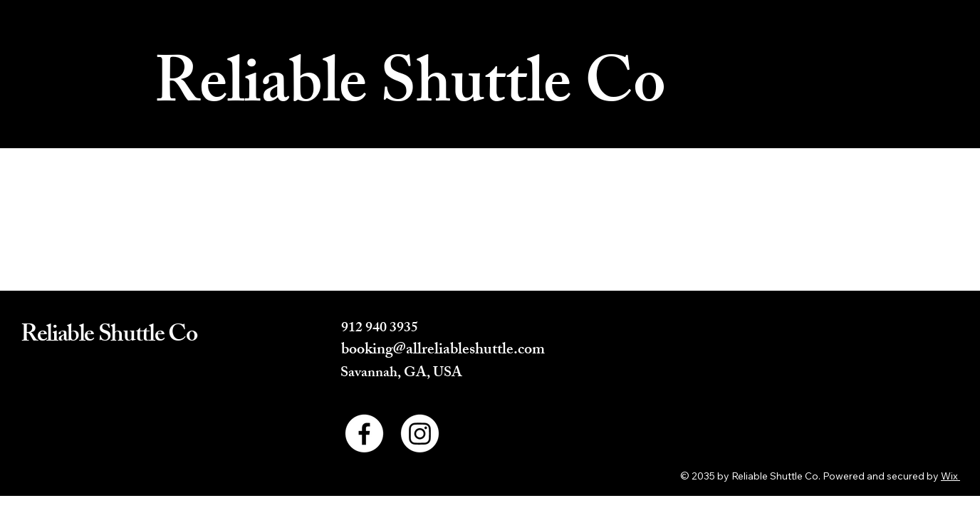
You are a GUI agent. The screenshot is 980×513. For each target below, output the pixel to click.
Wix (949, 476)
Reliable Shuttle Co (410, 90)
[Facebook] (364, 434)
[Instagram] (420, 434)
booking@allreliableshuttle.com (443, 351)
